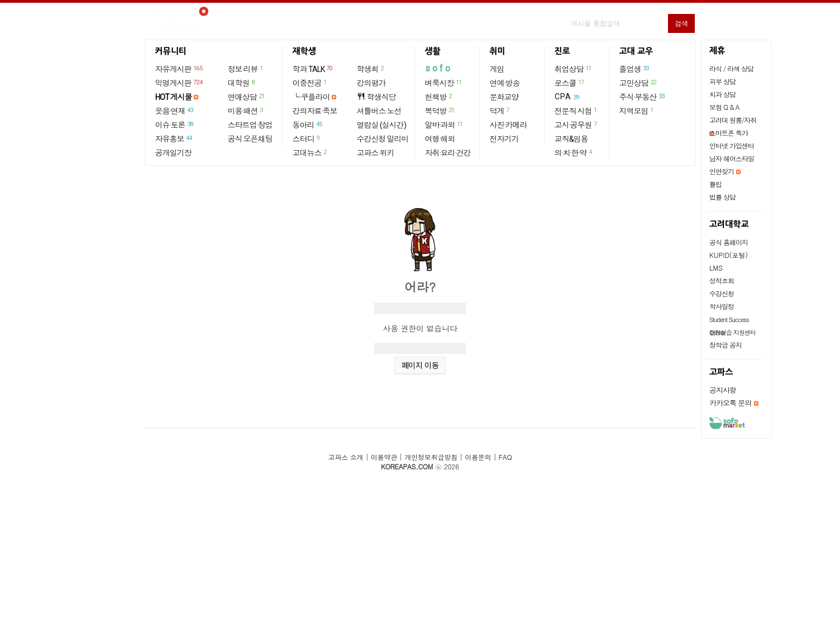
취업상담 (574, 69)
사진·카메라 (509, 125)
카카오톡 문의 (730, 403)
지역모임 (637, 111)
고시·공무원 (576, 124)
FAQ (505, 457)
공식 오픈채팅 (250, 139)
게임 (497, 69)
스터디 (307, 138)
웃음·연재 (175, 111)
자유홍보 (174, 138)
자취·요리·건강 (448, 153)
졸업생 (635, 69)
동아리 (308, 124)
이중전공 (310, 83)
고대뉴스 (310, 152)
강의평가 (371, 83)
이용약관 (384, 457)
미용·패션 (246, 111)
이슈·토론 (175, 124)
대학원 (242, 83)
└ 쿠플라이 (311, 97)
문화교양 (504, 97)
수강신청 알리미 (383, 139)
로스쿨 (570, 83)
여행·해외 (440, 139)
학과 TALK (313, 69)
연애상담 (247, 97)
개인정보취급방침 (431, 457)
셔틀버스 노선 (379, 111)
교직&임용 (571, 139)
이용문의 (478, 457)
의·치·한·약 (574, 152)
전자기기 (504, 139)
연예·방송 (505, 83)
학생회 (371, 69)
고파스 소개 (346, 457)
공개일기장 (173, 153)
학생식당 (376, 97)
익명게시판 (180, 83)
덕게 (500, 111)
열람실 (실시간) (381, 125)
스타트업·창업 (250, 125)
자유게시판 (180, 69)
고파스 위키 (376, 153)
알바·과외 (445, 124)
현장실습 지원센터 (732, 332)
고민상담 (638, 83)
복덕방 (440, 111)
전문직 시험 (576, 111)
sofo (439, 68)
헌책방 (439, 97)
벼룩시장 (444, 83)
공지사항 (723, 390)
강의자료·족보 (315, 111)
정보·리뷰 (246, 69)
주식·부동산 (643, 97)
